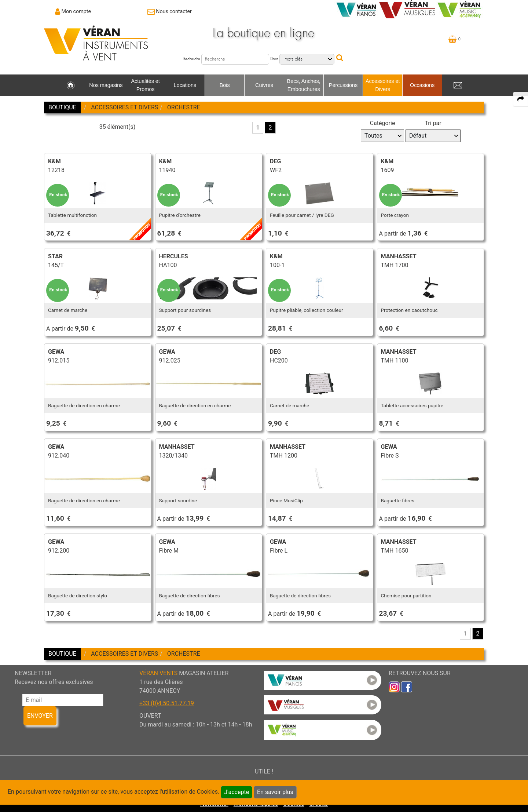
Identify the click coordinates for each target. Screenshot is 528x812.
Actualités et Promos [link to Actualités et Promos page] (145, 85)
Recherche (192, 59)
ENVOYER (40, 716)
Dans (274, 59)
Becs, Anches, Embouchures (304, 85)
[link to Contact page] (170, 11)
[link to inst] (394, 686)
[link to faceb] (407, 686)
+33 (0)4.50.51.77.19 (167, 703)
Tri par (433, 123)
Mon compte (76, 11)
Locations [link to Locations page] (185, 85)
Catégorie (383, 123)
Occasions (422, 85)
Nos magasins (106, 85)
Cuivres (264, 85)
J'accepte (236, 792)
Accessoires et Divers (383, 85)
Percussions (343, 85)
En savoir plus (275, 792)
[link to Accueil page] (71, 85)
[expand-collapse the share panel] (521, 99)
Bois (225, 85)
